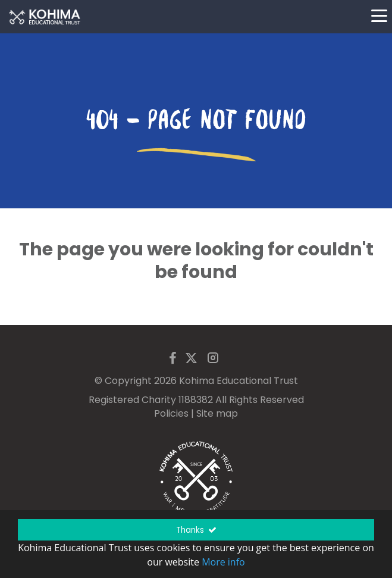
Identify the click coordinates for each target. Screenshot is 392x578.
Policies (171, 413)
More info (223, 562)
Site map (217, 413)
